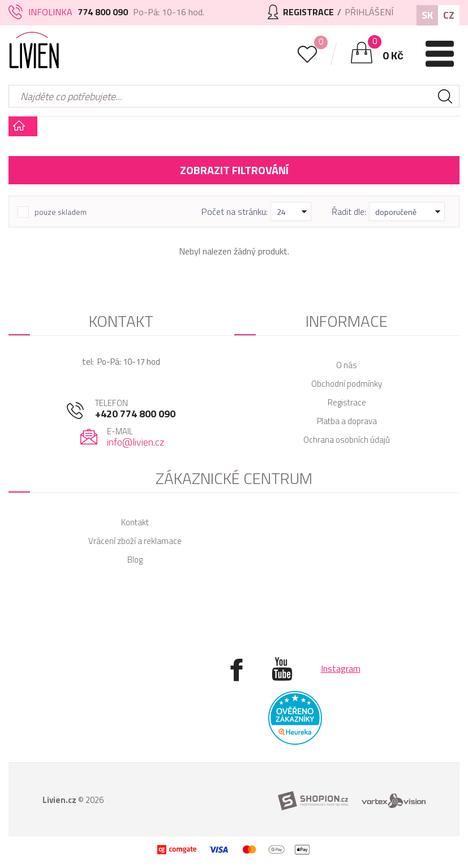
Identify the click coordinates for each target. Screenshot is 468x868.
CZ (449, 15)
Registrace (347, 402)
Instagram (341, 668)
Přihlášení (369, 12)
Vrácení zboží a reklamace (135, 541)
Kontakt (135, 522)
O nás (347, 365)
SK (427, 15)
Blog (135, 560)
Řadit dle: (349, 211)
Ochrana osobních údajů (347, 440)
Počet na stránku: (235, 211)
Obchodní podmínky (347, 384)
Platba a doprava (347, 421)
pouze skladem (61, 212)
